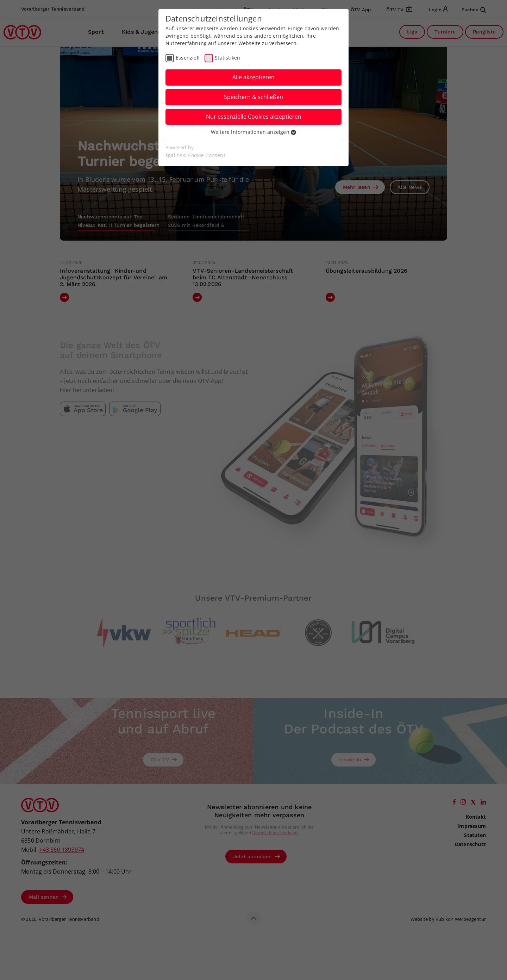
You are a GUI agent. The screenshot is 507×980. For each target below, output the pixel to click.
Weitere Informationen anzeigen (254, 132)
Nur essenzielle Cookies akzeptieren (254, 117)
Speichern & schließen (254, 97)
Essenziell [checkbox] (188, 58)
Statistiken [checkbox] (227, 58)
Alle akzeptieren (254, 77)
